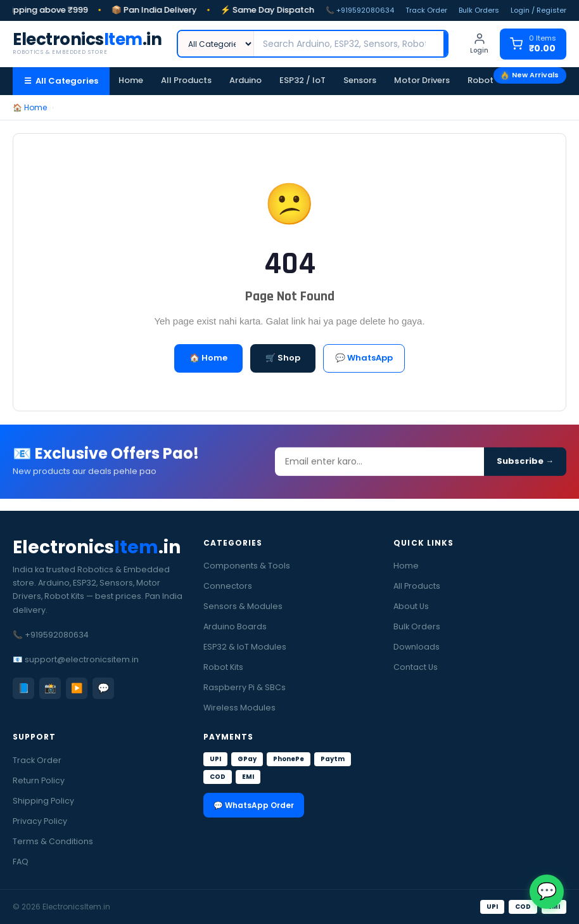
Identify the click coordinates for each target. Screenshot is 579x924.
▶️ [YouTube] (77, 688)
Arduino (245, 80)
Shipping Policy (43, 801)
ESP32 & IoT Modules (245, 647)
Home (131, 80)
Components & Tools (247, 566)
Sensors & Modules (243, 606)
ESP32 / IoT (302, 80)
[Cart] (533, 44)
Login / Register (538, 10)
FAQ (21, 862)
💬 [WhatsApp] (104, 688)
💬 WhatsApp (364, 358)
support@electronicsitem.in (82, 659)
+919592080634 (57, 635)
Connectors (228, 586)
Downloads (417, 647)
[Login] (479, 44)
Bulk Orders (479, 10)
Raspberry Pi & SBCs (245, 687)
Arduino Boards (235, 626)
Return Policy (39, 780)
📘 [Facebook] (24, 688)
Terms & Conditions (53, 841)
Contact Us (416, 667)
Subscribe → (525, 466)
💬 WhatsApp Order (254, 805)
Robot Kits (489, 80)
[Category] (216, 44)
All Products (186, 80)
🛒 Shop (283, 358)
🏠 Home (30, 107)
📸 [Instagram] (50, 688)
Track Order (426, 10)
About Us (411, 606)
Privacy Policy (40, 821)
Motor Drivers (422, 80)
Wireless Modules (239, 708)
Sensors (360, 80)
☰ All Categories (61, 81)
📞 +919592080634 (360, 10)
